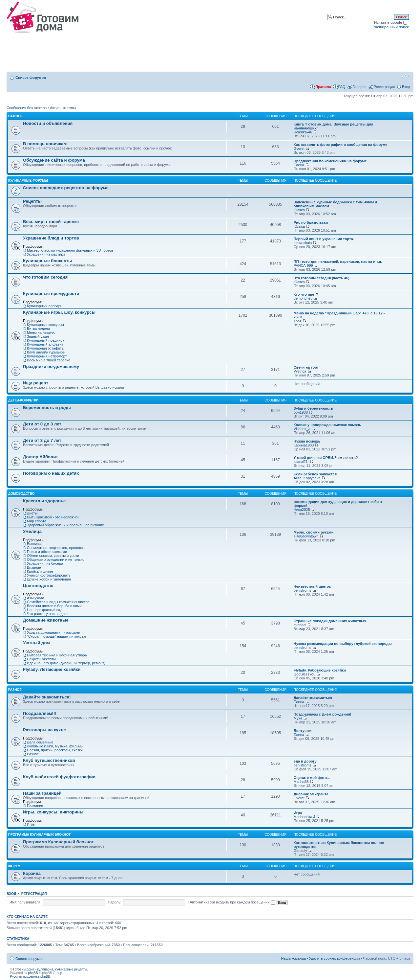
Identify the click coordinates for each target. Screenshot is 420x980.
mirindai (300, 625)
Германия (35, 806)
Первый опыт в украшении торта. (324, 239)
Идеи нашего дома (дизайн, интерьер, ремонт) (66, 663)
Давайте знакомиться (313, 698)
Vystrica (300, 371)
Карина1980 (304, 445)
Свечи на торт (306, 367)
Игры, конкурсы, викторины (53, 812)
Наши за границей (42, 793)
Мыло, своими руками (314, 532)
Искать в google (391, 22)
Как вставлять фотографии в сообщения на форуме (341, 145)
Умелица (32, 531)
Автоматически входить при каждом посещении (232, 902)
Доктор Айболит (41, 457)
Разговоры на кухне (44, 730)
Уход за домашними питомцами (53, 632)
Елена (299, 165)
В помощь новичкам (45, 144)
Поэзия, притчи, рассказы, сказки (55, 750)
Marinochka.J (304, 817)
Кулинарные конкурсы (45, 325)
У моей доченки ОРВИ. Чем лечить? (326, 458)
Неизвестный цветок (312, 586)
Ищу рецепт (36, 383)
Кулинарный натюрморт (47, 356)
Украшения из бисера (45, 563)
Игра (298, 813)
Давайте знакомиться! (47, 697)
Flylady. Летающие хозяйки (52, 669)
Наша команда (293, 958)
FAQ (342, 87)
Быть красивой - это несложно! (53, 517)
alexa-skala (303, 243)
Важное (16, 116)
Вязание (34, 567)
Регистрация (384, 87)
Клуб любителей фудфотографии (59, 777)
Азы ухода (36, 598)
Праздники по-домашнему (51, 366)
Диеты (32, 513)
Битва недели (38, 329)
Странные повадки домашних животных (330, 621)
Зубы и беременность (313, 408)
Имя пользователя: (25, 902)
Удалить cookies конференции (335, 958)
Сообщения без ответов (27, 108)
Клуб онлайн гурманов (46, 352)
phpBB (33, 973)
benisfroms (303, 590)
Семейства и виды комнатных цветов (58, 602)
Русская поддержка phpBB (30, 977)
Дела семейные (40, 742)
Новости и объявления (48, 123)
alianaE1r (301, 462)
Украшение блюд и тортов (51, 238)
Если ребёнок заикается (315, 474)
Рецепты (32, 201)
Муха (298, 718)
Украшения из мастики (46, 254)
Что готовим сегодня (45, 277)
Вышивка (35, 544)
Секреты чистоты (41, 659)
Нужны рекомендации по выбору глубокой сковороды (343, 644)
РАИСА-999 (303, 265)
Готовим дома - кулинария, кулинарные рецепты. (51, 969)
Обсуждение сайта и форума (54, 160)
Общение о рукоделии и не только (56, 559)
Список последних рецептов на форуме (66, 188)
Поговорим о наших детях (51, 473)
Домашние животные (46, 620)
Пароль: (115, 902)
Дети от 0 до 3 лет (42, 424)
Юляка (299, 210)
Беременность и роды (47, 408)
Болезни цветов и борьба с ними (54, 606)
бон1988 (301, 412)
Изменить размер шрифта (405, 76)
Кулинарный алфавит (45, 344)
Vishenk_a (302, 429)
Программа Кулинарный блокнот (39, 835)
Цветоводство (38, 586)
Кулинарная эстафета (45, 348)
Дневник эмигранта (311, 794)
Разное (15, 690)
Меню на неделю (41, 332)
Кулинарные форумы (28, 181)
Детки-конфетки (23, 400)
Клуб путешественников (49, 760)
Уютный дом (36, 643)
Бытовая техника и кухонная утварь (57, 655)
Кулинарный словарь (45, 306)
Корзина (32, 873)
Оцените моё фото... (312, 778)
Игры (31, 824)
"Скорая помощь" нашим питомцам (56, 636)
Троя (298, 321)
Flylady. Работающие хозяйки (320, 670)
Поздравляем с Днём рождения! (323, 714)
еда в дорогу (305, 761)
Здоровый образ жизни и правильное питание (65, 525)
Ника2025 (302, 510)
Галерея (360, 87)
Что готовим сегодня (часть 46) (322, 278)
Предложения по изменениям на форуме (330, 161)
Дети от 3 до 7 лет (42, 440)
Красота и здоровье (44, 501)
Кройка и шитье (40, 571)
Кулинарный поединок (45, 340)
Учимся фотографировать (49, 575)
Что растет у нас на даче (48, 614)
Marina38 (301, 782)
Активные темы (63, 108)
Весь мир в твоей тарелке (51, 222)
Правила (323, 87)
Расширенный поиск (390, 27)
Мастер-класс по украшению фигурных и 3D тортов (70, 250)
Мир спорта (37, 521)
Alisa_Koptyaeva (307, 478)
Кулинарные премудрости (51, 294)
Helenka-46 (303, 132)
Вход (406, 87)
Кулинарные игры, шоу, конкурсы (59, 312)
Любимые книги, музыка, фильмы (55, 746)
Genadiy (300, 851)
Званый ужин (38, 336)
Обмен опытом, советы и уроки (53, 556)
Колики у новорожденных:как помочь (327, 425)
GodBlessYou (304, 674)
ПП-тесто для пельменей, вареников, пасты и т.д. (338, 262)
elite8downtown (306, 536)
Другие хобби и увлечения (49, 579)
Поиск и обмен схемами (47, 552)
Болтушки (303, 731)
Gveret (299, 148)
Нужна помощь (307, 441)
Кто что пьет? (306, 294)
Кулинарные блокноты (47, 261)
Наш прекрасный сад (45, 610)
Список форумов (31, 78)
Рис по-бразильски (311, 222)
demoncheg (303, 298)
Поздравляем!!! (40, 713)
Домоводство (21, 494)
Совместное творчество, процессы (56, 548)
